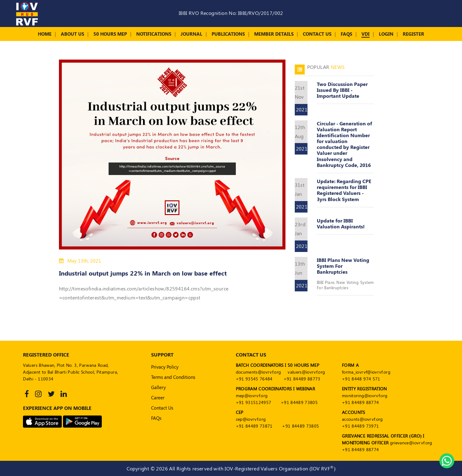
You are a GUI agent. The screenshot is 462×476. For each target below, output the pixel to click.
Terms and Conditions (173, 377)
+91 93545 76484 (254, 379)
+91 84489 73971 (360, 426)
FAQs (346, 34)
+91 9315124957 (254, 402)
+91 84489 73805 (299, 402)
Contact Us (317, 34)
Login (386, 34)
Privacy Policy (165, 367)
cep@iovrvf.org (251, 419)
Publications (228, 34)
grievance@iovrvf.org (411, 443)
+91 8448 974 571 (361, 379)
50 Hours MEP (110, 34)
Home (45, 34)
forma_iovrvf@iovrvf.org (366, 372)
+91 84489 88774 (360, 402)
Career (158, 397)
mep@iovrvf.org (252, 395)
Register (413, 34)
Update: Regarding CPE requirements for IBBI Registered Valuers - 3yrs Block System (344, 190)
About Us (72, 34)
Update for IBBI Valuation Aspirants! (341, 223)
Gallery (158, 387)
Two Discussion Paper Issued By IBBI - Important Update (342, 90)
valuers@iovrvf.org (306, 372)
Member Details (274, 34)
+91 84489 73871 (254, 426)
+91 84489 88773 (302, 379)
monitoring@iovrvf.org (365, 395)
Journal (191, 34)
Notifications (154, 34)
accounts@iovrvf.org (362, 419)
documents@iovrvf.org (258, 372)
